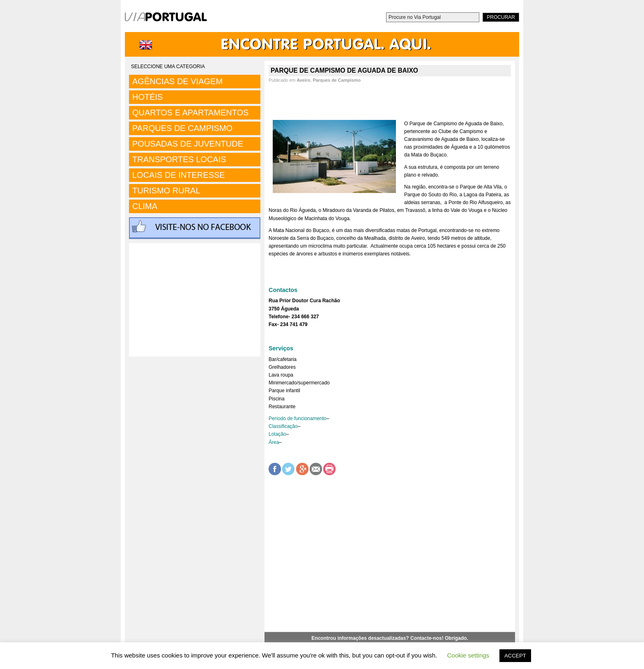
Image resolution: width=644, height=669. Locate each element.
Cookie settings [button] (468, 655)
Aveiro (303, 80)
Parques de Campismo (337, 80)
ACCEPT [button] (515, 656)
